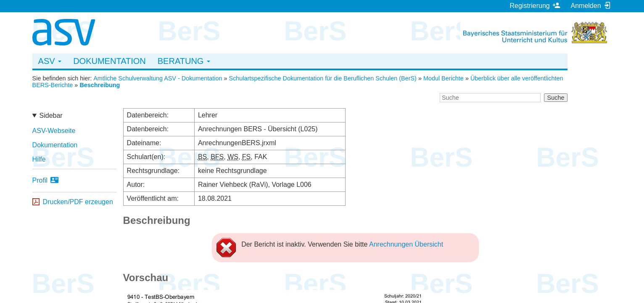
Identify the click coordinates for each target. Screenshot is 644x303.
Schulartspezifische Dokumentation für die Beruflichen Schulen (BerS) (323, 78)
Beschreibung (100, 85)
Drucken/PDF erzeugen (78, 202)
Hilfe (39, 159)
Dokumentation (110, 61)
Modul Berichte (443, 78)
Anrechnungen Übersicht (406, 244)
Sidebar (51, 116)
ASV (50, 61)
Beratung (184, 61)
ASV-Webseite (54, 131)
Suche (556, 98)
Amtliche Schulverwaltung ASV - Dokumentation (158, 78)
